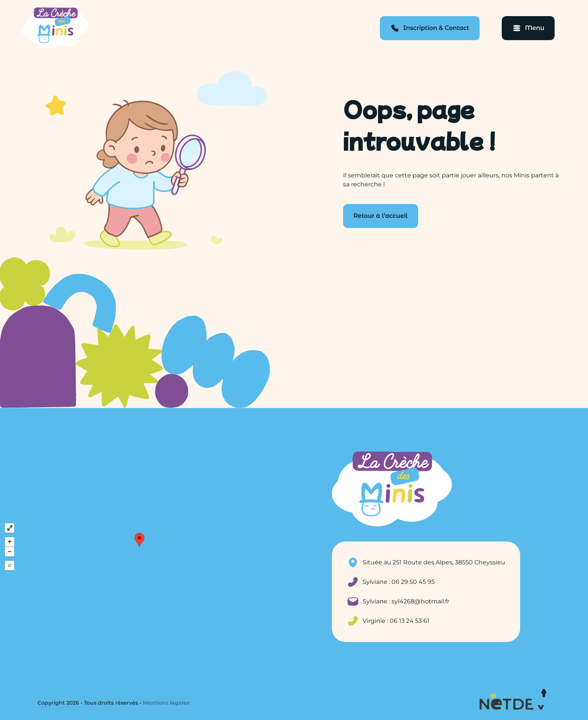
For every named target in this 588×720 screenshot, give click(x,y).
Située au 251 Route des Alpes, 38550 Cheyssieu (434, 562)
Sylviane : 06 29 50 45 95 (399, 582)
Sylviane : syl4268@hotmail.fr (406, 601)
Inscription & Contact (436, 28)
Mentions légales (166, 703)
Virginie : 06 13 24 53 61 (396, 621)
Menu (535, 28)
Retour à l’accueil (381, 216)
